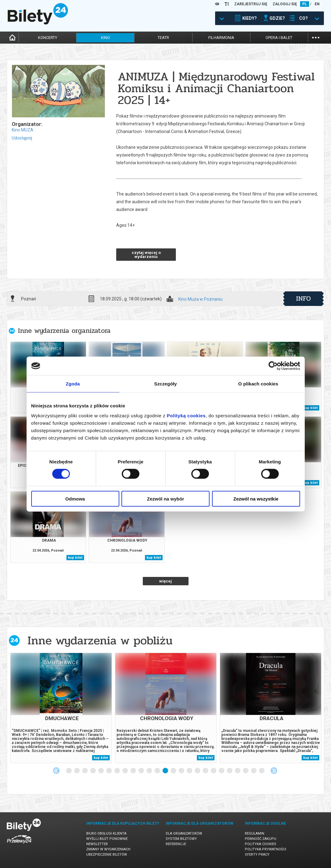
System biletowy (181, 839)
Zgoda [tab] (73, 384)
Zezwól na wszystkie (256, 498)
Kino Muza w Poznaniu (200, 299)
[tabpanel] (61, 708)
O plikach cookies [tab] (258, 384)
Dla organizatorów (184, 834)
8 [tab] (125, 771)
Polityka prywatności (265, 849)
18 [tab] (206, 771)
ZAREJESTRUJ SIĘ (251, 4)
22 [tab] (238, 771)
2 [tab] (77, 771)
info (303, 299)
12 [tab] (158, 771)
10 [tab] (142, 771)
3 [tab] (85, 771)
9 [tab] (134, 771)
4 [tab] (93, 771)
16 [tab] (190, 771)
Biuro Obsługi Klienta (106, 834)
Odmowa (75, 498)
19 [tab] (214, 771)
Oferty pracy (257, 855)
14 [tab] (174, 771)
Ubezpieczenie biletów (107, 855)
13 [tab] (166, 771)
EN (317, 4)
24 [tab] (254, 771)
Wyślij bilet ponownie (107, 839)
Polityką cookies (186, 415)
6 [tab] (109, 771)
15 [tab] (182, 771)
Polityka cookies (261, 844)
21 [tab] (230, 771)
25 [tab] (262, 771)
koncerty (48, 38)
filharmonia (221, 38)
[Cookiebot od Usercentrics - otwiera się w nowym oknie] (273, 366)
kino (106, 38)
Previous (56, 771)
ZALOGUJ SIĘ (285, 4)
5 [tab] (101, 771)
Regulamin (255, 834)
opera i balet (279, 38)
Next (274, 771)
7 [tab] (117, 771)
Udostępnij (22, 138)
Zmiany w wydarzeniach (108, 849)
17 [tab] (198, 771)
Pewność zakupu (261, 839)
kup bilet (310, 408)
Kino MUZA (23, 130)
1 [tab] (69, 771)
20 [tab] (222, 771)
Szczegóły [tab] (165, 384)
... (316, 37)
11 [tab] (150, 771)
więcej (165, 581)
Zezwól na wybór (165, 498)
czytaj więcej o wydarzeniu (146, 255)
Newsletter (97, 844)
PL (305, 4)
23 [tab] (246, 771)
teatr (163, 38)
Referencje (176, 844)
